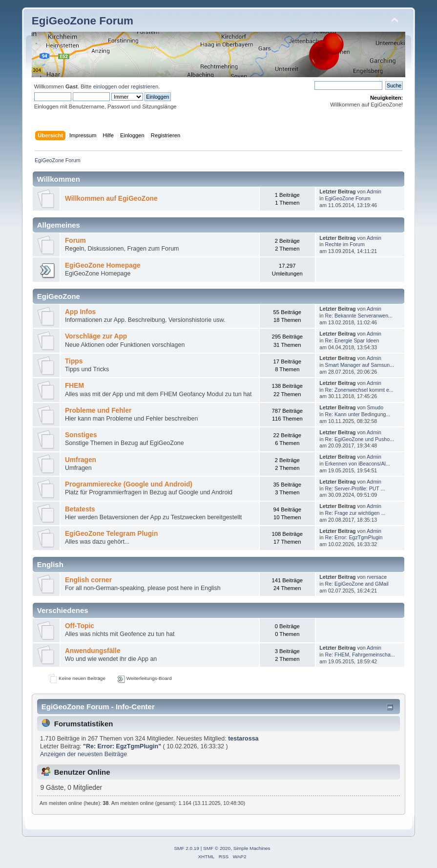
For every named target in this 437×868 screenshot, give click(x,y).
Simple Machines (252, 848)
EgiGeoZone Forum (83, 21)
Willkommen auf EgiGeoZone (111, 199)
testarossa (243, 739)
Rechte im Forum (345, 244)
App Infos (80, 312)
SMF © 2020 (217, 848)
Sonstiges (81, 435)
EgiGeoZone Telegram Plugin (111, 534)
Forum (75, 241)
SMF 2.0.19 (187, 848)
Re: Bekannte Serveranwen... (359, 316)
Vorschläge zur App (96, 336)
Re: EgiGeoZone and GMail (357, 584)
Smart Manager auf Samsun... (360, 365)
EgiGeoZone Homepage (103, 265)
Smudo (375, 407)
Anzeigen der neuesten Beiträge (83, 754)
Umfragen (81, 460)
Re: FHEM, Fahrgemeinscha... (360, 655)
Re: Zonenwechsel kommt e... (359, 390)
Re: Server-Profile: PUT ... (355, 488)
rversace (377, 577)
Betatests (80, 509)
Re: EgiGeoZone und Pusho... (360, 439)
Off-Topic (80, 626)
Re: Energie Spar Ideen (352, 340)
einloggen (105, 86)
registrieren (145, 86)
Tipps (74, 361)
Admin (374, 191)
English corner (88, 580)
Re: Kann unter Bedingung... (358, 414)
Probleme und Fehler (98, 411)
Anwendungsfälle (93, 651)
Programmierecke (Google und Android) (129, 484)
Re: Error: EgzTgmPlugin (354, 537)
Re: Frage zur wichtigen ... (355, 513)
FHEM (74, 386)
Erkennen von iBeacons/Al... (358, 464)
